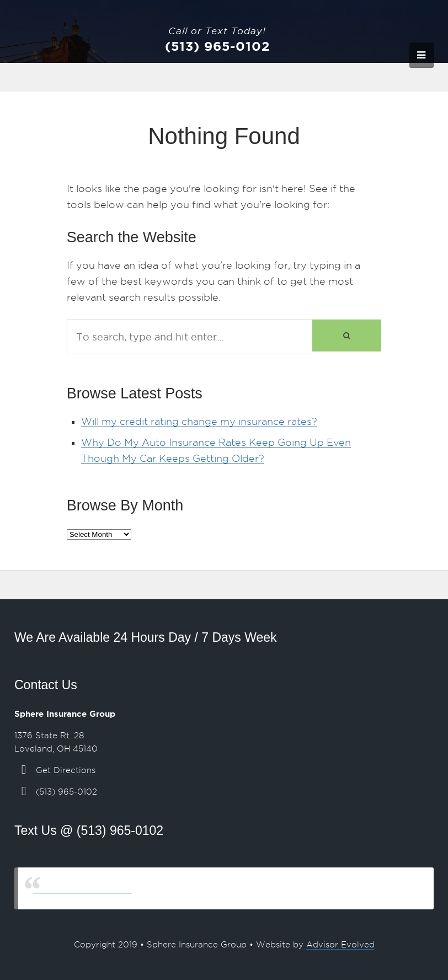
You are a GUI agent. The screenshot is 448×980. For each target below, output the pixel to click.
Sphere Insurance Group (82, 888)
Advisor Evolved (340, 945)
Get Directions (66, 770)
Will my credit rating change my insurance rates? (199, 421)
